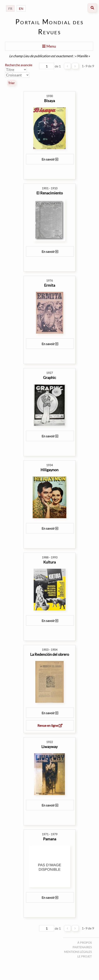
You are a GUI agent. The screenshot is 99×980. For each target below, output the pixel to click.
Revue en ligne (50, 725)
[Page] (47, 66)
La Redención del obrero (50, 654)
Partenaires (82, 947)
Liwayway (49, 747)
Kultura (49, 562)
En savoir (50, 159)
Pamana (50, 839)
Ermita (50, 285)
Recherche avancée (19, 65)
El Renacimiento (50, 193)
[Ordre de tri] (17, 75)
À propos (85, 943)
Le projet (85, 956)
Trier (11, 83)
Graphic (49, 377)
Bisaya (49, 101)
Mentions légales (78, 952)
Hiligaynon (49, 470)
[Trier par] (16, 70)
